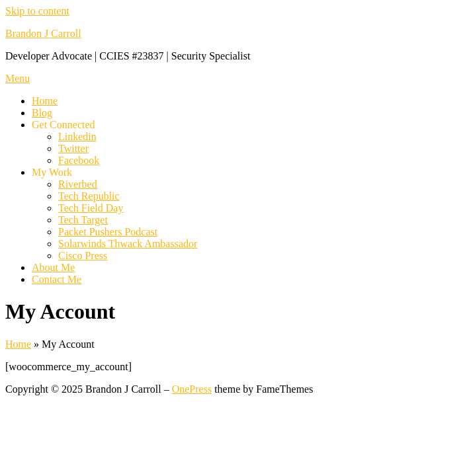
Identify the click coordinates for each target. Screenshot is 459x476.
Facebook (79, 160)
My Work (52, 172)
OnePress (192, 389)
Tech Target (83, 220)
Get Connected (63, 125)
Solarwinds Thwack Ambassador (128, 244)
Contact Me (57, 279)
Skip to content (37, 11)
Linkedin (77, 137)
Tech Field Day (91, 208)
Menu (18, 78)
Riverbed (78, 184)
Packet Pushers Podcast (108, 232)
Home (45, 101)
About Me (53, 267)
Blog (42, 113)
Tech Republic (89, 196)
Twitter (73, 148)
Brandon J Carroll (43, 33)
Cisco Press (83, 256)
